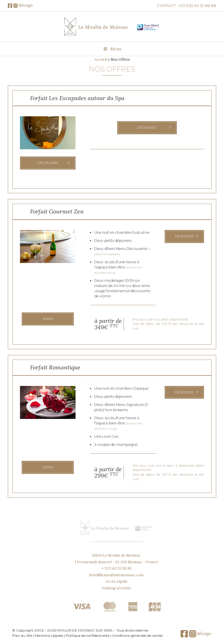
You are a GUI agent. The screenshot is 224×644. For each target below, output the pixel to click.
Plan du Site (22, 635)
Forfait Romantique (55, 367)
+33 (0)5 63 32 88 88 (197, 5)
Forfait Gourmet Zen (57, 211)
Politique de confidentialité (88, 635)
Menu (112, 49)
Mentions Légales (49, 635)
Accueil (101, 59)
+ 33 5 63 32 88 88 (116, 568)
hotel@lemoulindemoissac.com (116, 575)
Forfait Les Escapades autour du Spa (77, 98)
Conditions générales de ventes (137, 635)
